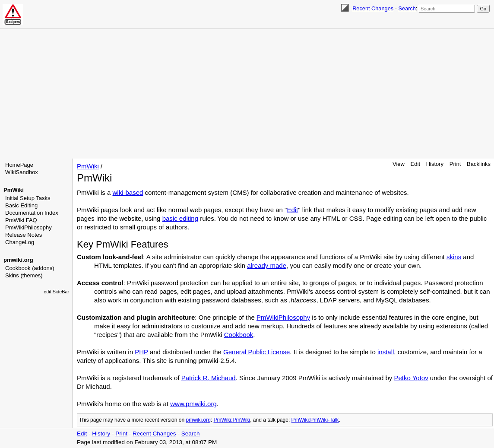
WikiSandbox (22, 172)
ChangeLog (20, 242)
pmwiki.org (18, 260)
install (386, 352)
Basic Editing (21, 205)
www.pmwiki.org (193, 404)
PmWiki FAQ (21, 220)
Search (407, 8)
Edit (415, 164)
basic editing (180, 218)
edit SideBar (56, 292)
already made (267, 265)
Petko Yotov (411, 378)
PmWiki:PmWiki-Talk (315, 420)
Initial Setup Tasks (28, 198)
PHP (141, 352)
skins (454, 257)
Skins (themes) (24, 275)
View (399, 164)
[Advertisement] (247, 94)
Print (455, 164)
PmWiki (14, 190)
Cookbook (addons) (30, 268)
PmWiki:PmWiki (232, 420)
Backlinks (479, 164)
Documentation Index (32, 213)
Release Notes (24, 235)
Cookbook (239, 335)
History (435, 164)
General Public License (256, 352)
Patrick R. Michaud (209, 378)
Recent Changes (373, 8)
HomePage (19, 165)
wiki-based (128, 192)
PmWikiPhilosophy (28, 227)
